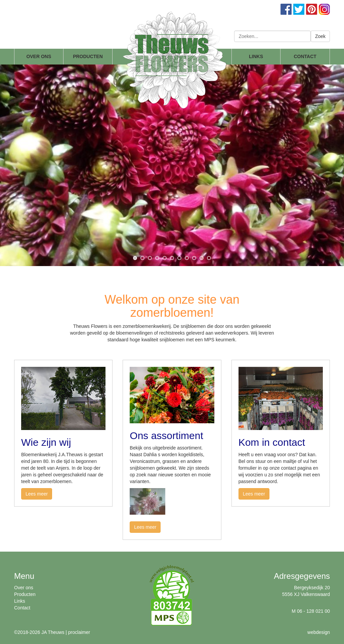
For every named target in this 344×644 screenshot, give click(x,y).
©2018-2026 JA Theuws (39, 632)
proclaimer (79, 632)
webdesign (319, 632)
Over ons (24, 588)
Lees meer (37, 494)
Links (20, 601)
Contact (22, 608)
